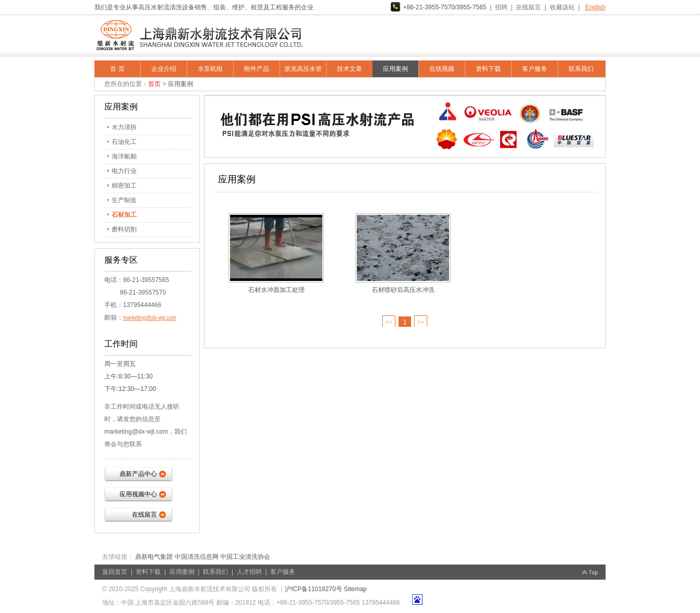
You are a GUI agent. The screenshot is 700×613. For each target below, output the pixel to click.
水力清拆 (124, 127)
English (595, 7)
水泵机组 (210, 69)
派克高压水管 (303, 69)
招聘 (501, 7)
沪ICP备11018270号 (313, 589)
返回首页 (115, 572)
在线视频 (442, 69)
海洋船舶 (124, 156)
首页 (154, 84)
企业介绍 (164, 69)
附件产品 (257, 69)
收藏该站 (562, 7)
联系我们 (581, 69)
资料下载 (488, 69)
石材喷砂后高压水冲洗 (403, 290)
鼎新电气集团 (154, 557)
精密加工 (124, 186)
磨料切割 (124, 229)
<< (389, 322)
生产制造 (124, 200)
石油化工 (124, 142)
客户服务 (535, 69)
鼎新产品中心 (138, 474)
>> (421, 322)
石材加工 (124, 215)
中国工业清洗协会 (245, 557)
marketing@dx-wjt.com (150, 318)
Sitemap (355, 589)
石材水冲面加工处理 (276, 290)
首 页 (117, 69)
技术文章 (349, 69)
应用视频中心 (138, 494)
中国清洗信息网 (197, 557)
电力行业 (124, 171)
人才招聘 (249, 572)
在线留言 (528, 7)
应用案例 (395, 69)
